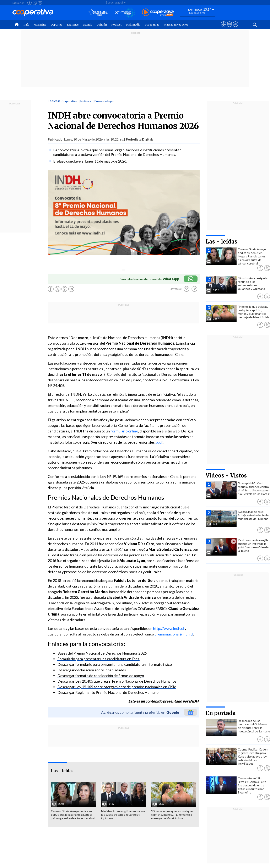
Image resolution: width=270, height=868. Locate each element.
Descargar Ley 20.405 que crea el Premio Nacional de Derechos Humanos (117, 681)
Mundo (88, 25)
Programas (152, 25)
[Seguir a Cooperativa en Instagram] (40, 3)
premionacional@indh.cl (174, 634)
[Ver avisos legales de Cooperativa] (224, 28)
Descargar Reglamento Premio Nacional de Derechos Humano (108, 692)
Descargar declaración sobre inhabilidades (92, 670)
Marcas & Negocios (176, 25)
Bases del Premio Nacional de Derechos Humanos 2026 (102, 653)
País (26, 25)
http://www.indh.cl (168, 628)
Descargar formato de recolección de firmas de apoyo (101, 676)
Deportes (56, 25)
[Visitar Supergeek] (235, 28)
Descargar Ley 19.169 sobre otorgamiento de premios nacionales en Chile (117, 687)
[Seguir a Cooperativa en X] (35, 3)
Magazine (40, 25)
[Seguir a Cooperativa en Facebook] (29, 3)
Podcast (116, 25)
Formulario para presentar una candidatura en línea (98, 659)
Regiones (73, 25)
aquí (159, 442)
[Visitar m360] (229, 28)
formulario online (124, 431)
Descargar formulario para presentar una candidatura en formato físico (115, 664)
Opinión (102, 25)
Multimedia (133, 25)
